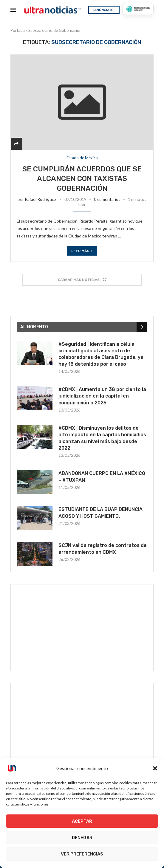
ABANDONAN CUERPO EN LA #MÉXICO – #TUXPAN (102, 477)
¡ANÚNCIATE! (104, 10)
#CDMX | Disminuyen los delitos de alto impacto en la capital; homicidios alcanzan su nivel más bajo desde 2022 (102, 438)
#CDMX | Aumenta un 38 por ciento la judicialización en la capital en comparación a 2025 (102, 396)
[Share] (16, 144)
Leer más (82, 251)
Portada (18, 30)
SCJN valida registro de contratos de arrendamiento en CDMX (103, 549)
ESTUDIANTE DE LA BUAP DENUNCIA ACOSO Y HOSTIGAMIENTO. (100, 513)
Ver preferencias (82, 854)
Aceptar (82, 821)
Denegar (82, 838)
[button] (155, 768)
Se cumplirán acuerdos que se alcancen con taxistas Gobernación (82, 179)
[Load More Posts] (82, 280)
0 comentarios (107, 199)
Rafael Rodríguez (40, 199)
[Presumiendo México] (138, 9)
